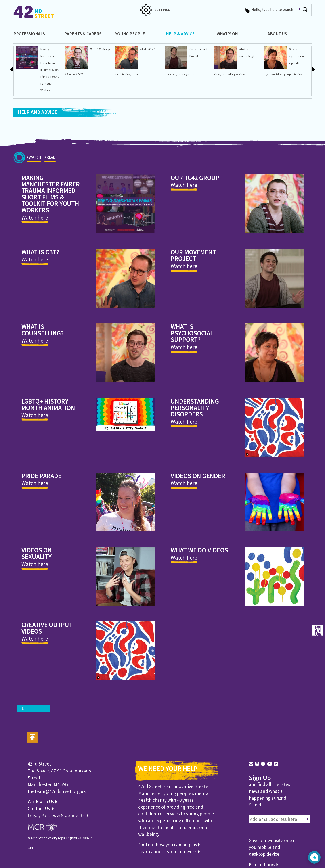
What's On (227, 34)
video (217, 74)
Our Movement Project (193, 255)
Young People (130, 34)
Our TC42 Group (100, 49)
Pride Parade (41, 476)
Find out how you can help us (169, 845)
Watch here (35, 218)
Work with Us (42, 802)
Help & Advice (180, 34)
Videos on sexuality (37, 553)
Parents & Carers (83, 34)
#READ (50, 158)
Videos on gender (198, 476)
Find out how (263, 865)
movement (171, 74)
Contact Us (39, 808)
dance (181, 74)
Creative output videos (47, 628)
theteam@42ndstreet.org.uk (57, 791)
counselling (228, 74)
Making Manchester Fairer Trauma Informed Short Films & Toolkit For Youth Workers (50, 70)
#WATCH (34, 158)
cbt (117, 74)
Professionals (29, 34)
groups (190, 74)
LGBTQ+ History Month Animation (48, 404)
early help (285, 74)
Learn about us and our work (169, 852)
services (240, 74)
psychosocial (271, 74)
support (136, 74)
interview (125, 74)
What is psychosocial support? (297, 56)
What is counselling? (43, 330)
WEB (31, 848)
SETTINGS (155, 10)
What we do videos (199, 550)
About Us (277, 34)
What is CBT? (148, 49)
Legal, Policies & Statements (58, 815)
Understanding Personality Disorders (195, 408)
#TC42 (80, 74)
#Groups (70, 74)
